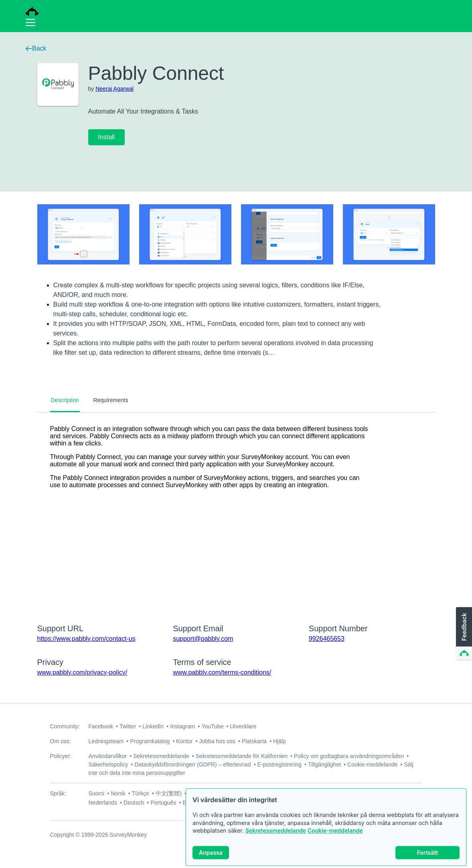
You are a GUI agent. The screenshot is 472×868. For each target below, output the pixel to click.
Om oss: (61, 741)
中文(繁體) (169, 793)
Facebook (101, 726)
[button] (463, 634)
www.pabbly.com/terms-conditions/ (222, 672)
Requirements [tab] (111, 400)
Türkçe (141, 793)
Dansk (271, 793)
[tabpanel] (236, 513)
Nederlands (103, 803)
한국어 (196, 793)
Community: (65, 726)
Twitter (128, 726)
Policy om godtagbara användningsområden (349, 756)
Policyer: (61, 756)
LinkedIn (153, 726)
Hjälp (280, 741)
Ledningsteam (106, 741)
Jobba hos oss (217, 741)
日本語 (220, 793)
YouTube (212, 726)
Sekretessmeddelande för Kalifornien (242, 756)
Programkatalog (150, 741)
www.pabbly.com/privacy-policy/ (82, 672)
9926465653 (327, 639)
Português (163, 803)
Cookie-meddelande (335, 838)
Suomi (97, 793)
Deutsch (134, 803)
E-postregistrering (280, 764)
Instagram (182, 726)
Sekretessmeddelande (276, 838)
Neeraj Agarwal (114, 89)
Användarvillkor (108, 756)
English (374, 793)
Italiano (294, 793)
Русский (320, 793)
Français (347, 793)
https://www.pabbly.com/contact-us (86, 639)
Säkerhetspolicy (108, 764)
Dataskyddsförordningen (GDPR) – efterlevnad (192, 764)
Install (107, 137)
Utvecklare (243, 726)
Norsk (118, 793)
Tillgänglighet (324, 764)
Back (36, 48)
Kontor (184, 741)
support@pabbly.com (203, 639)
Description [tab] (65, 400)
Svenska (245, 793)
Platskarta (254, 741)
